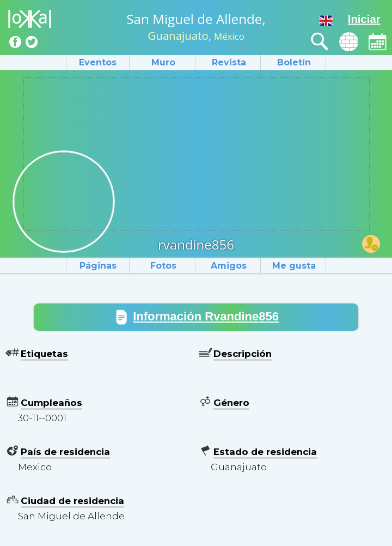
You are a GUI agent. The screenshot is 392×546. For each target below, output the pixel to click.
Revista (229, 62)
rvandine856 (196, 244)
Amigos (229, 266)
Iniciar (364, 19)
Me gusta (294, 266)
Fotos (163, 266)
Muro (163, 62)
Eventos (98, 62)
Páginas (98, 266)
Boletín (294, 62)
